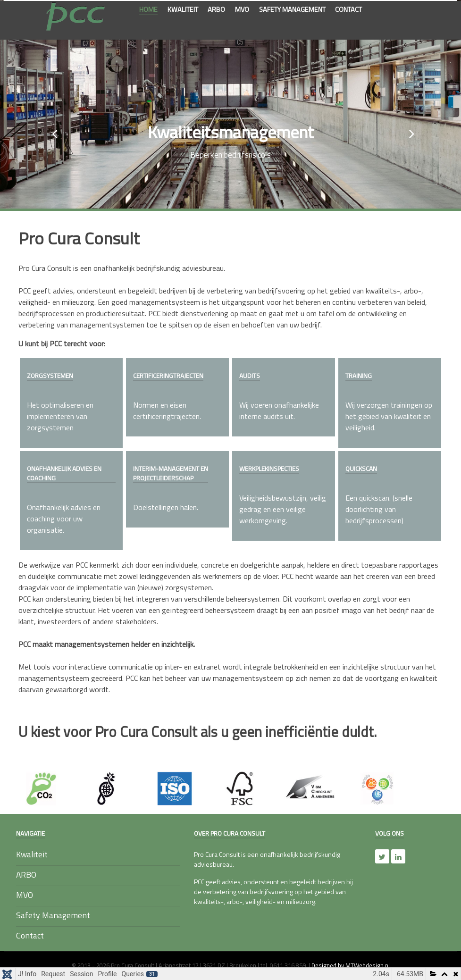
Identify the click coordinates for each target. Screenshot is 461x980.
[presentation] (52, 129)
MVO (25, 895)
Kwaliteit (32, 854)
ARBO (26, 875)
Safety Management (53, 915)
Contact (30, 935)
